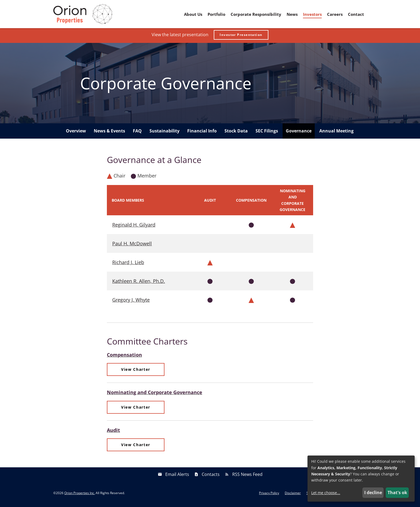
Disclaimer (293, 495)
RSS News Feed (247, 476)
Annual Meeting (336, 132)
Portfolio (216, 14)
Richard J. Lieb (128, 264)
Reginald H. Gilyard (134, 226)
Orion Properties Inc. (80, 495)
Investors (312, 14)
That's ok (397, 493)
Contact (356, 14)
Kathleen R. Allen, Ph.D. (139, 283)
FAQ (137, 132)
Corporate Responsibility (256, 14)
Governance (299, 132)
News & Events (109, 132)
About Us (193, 14)
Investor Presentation (241, 36)
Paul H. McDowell (132, 245)
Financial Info (202, 132)
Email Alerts (177, 476)
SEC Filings (267, 132)
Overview (76, 132)
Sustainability (164, 132)
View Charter (136, 371)
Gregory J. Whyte (131, 301)
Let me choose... (326, 493)
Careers (335, 14)
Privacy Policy (269, 495)
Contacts (211, 476)
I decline (373, 493)
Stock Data (236, 132)
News (292, 14)
